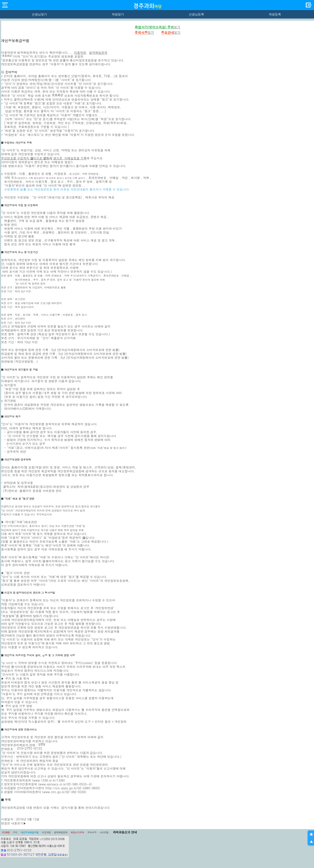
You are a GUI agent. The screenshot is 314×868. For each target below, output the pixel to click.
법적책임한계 (98, 52)
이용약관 (80, 52)
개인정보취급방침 (29, 832)
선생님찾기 (39, 14)
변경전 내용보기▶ (14, 823)
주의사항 (92, 832)
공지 (15, 832)
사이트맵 (104, 832)
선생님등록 (196, 14)
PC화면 (6, 832)
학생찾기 (118, 14)
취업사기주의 (77, 832)
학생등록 (275, 14)
